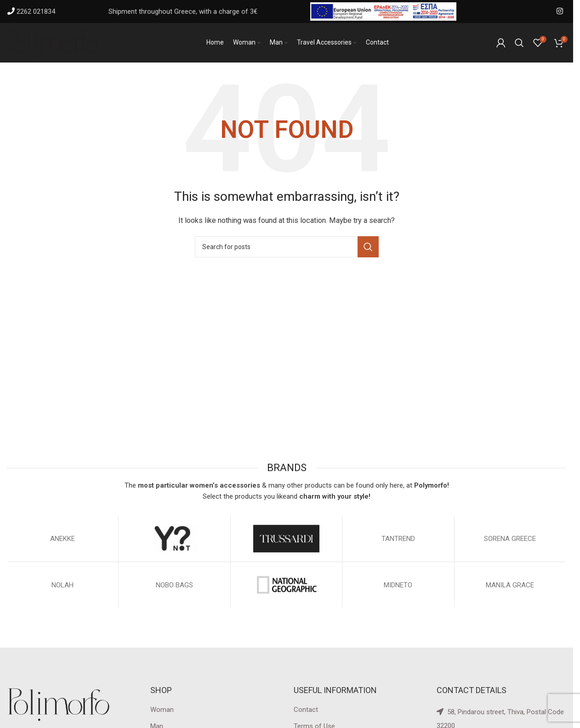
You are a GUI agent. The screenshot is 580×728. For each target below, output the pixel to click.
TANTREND (398, 540)
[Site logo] (53, 43)
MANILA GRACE (510, 587)
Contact (306, 711)
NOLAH (63, 587)
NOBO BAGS (174, 587)
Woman (162, 711)
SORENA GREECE (510, 540)
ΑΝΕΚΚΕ (63, 540)
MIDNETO (398, 587)
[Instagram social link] (560, 11)
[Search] (519, 44)
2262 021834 (36, 11)
